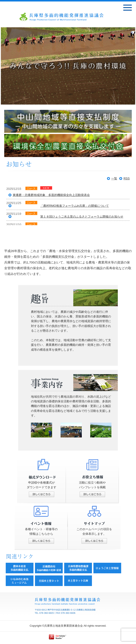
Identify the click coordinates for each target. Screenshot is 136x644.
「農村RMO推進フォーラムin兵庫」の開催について (75, 206)
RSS (127, 178)
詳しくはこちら (42, 494)
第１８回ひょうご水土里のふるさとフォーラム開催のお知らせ (82, 217)
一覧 (114, 178)
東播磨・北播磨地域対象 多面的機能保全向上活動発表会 (51, 195)
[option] (68, 66)
